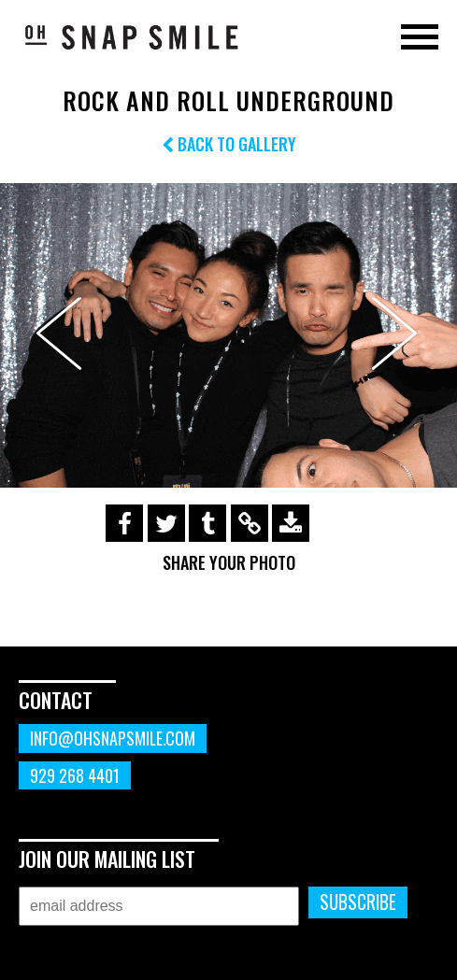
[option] (228, 335)
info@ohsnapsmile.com (113, 738)
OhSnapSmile (131, 36)
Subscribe (358, 902)
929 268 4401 (75, 775)
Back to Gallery (229, 144)
